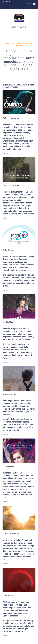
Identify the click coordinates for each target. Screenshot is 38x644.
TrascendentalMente (11, 185)
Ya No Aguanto (9, 596)
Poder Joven (8, 250)
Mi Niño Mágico (9, 322)
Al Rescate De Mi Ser (11, 534)
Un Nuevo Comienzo (11, 118)
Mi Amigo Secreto (10, 394)
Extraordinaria (8, 466)
